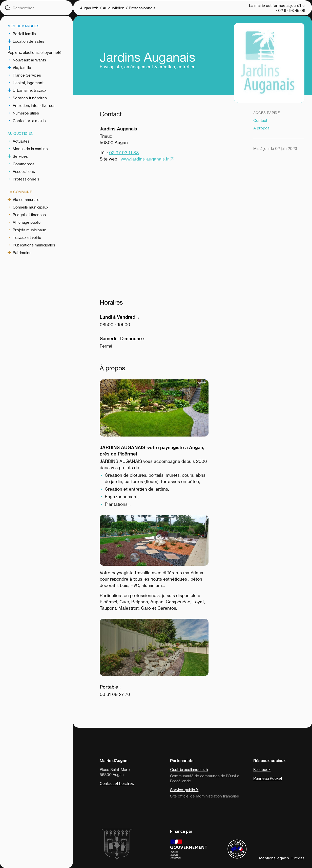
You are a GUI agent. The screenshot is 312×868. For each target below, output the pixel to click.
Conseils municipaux (30, 207)
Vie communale (26, 199)
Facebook (262, 769)
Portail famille (24, 34)
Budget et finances (29, 215)
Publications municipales (34, 245)
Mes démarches (24, 26)
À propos (261, 128)
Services (20, 156)
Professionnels (26, 179)
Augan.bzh (89, 8)
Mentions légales (274, 858)
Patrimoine (22, 253)
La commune (20, 192)
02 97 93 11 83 (124, 152)
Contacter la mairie (29, 121)
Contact (260, 120)
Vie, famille (22, 67)
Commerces (24, 164)
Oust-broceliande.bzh (189, 769)
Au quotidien (21, 133)
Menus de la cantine (30, 149)
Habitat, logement (28, 83)
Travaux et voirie (27, 237)
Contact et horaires (117, 783)
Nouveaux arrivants (29, 60)
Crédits (298, 858)
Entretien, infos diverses (34, 105)
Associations (24, 171)
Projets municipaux (29, 230)
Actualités (21, 141)
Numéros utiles (26, 113)
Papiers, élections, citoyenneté (35, 52)
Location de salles (28, 41)
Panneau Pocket (268, 778)
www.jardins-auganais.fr (145, 159)
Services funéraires (30, 98)
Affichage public (27, 222)
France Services (27, 75)
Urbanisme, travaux (29, 90)
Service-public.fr (184, 790)
